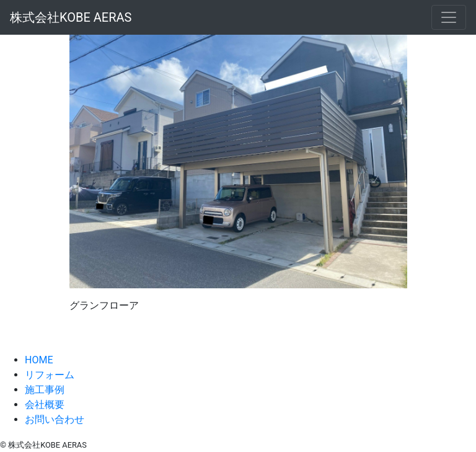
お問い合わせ (55, 419)
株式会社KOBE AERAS (71, 17)
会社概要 (45, 405)
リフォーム (50, 375)
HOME (39, 360)
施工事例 (45, 390)
